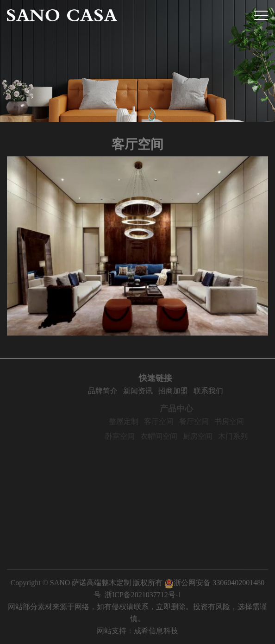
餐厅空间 (202, 421)
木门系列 (241, 436)
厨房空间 (206, 436)
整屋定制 (132, 421)
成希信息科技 (156, 631)
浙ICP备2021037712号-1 (143, 595)
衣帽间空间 (167, 436)
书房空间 (237, 421)
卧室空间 (128, 436)
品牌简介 (110, 391)
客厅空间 (167, 421)
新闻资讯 (145, 391)
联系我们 (216, 391)
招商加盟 (181, 391)
